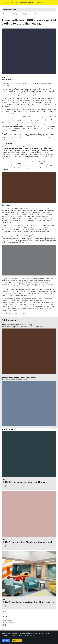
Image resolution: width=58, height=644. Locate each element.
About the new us (39, 2)
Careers (4, 629)
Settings (17, 641)
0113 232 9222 (6, 614)
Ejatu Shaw (28, 235)
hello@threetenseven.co (10, 612)
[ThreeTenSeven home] (10, 10)
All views (53, 429)
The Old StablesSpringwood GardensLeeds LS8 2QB (8, 623)
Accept (6, 641)
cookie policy (34, 635)
